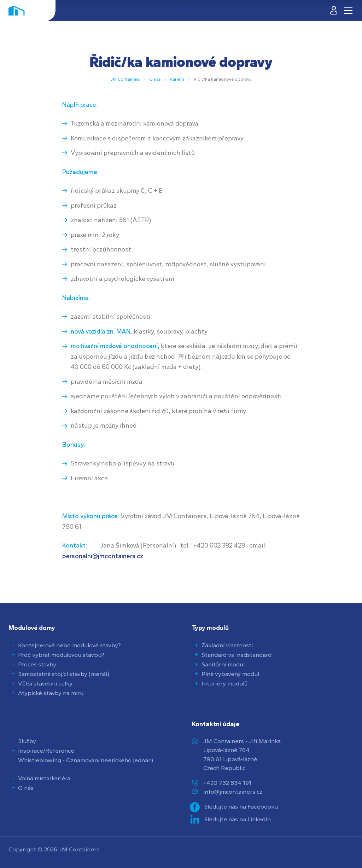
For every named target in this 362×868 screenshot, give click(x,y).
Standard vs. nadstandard (237, 655)
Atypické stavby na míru (51, 693)
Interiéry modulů (225, 683)
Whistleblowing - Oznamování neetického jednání (86, 760)
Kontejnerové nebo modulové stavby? (69, 645)
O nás (155, 79)
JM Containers (125, 79)
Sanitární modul (223, 664)
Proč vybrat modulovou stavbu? (61, 655)
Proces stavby (37, 664)
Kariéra (177, 79)
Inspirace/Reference (46, 751)
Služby (27, 741)
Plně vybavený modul (230, 674)
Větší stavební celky (45, 683)
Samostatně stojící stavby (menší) (64, 674)
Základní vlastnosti (227, 645)
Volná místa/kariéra (44, 778)
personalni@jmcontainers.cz (103, 556)
